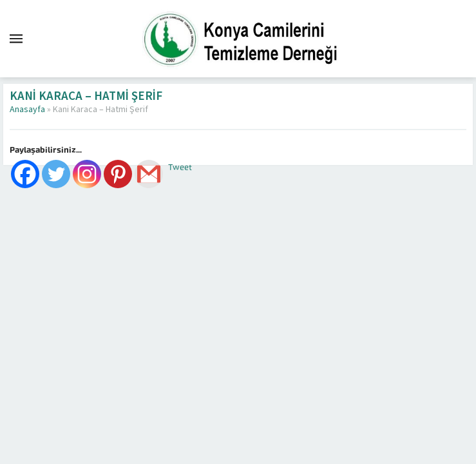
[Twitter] (56, 174)
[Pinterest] (118, 174)
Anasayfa (27, 110)
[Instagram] (87, 174)
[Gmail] (149, 174)
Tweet (180, 167)
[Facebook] (25, 174)
